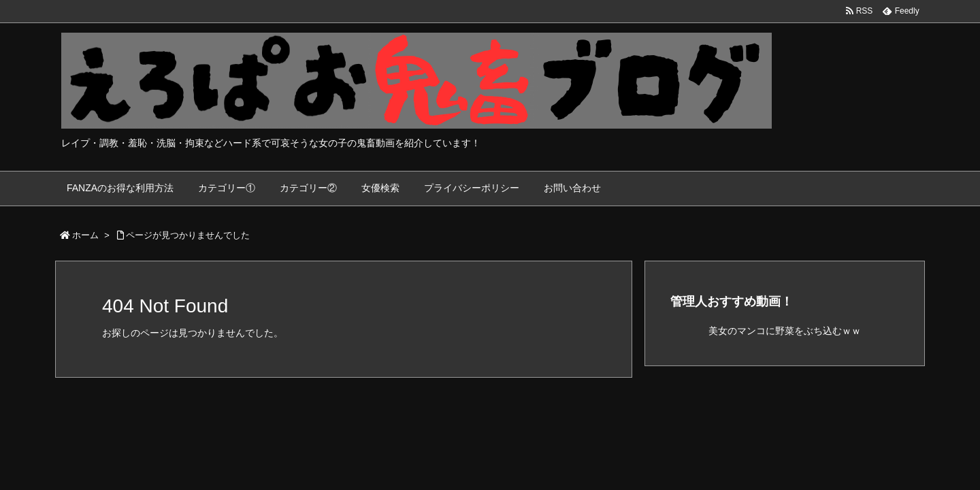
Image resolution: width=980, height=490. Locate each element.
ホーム (85, 235)
